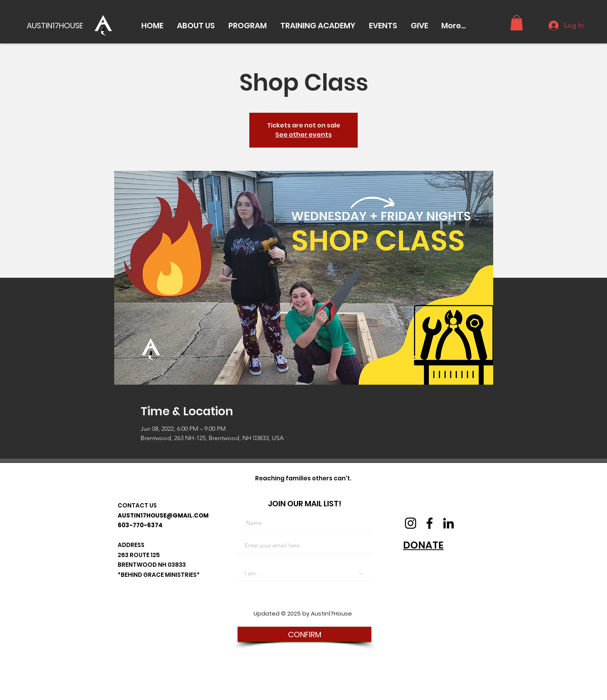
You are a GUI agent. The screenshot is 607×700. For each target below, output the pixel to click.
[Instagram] (411, 523)
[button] (196, 26)
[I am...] (304, 573)
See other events (303, 135)
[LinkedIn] (448, 523)
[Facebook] (430, 523)
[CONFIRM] (304, 634)
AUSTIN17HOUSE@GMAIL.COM (163, 515)
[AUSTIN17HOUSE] (57, 26)
